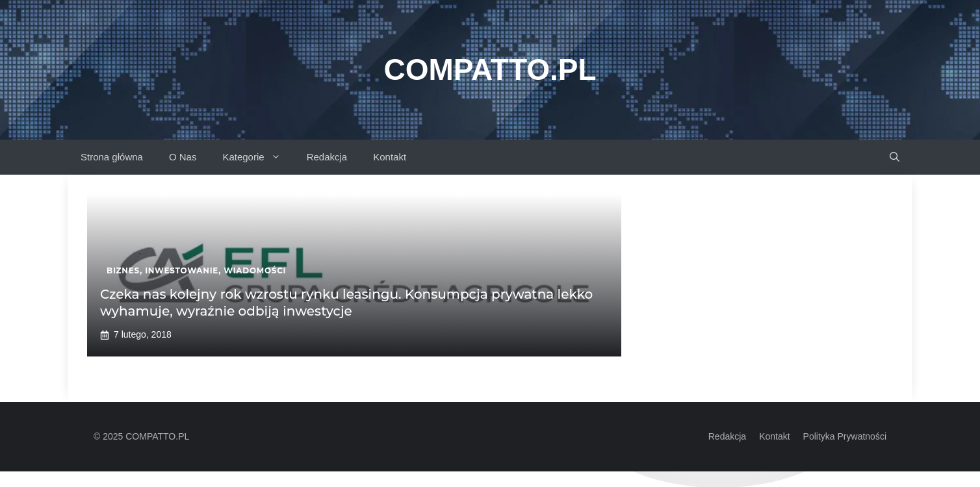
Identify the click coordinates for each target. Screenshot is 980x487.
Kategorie (258, 157)
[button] (895, 157)
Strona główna (112, 157)
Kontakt (390, 157)
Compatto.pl (490, 69)
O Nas (183, 157)
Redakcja (327, 157)
